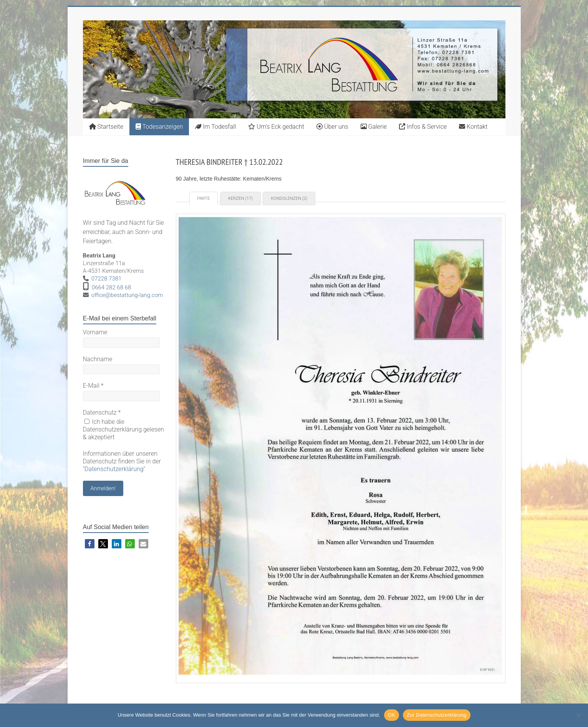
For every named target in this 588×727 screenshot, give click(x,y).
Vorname (95, 332)
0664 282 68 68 (112, 287)
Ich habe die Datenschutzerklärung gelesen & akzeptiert (124, 429)
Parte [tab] (204, 198)
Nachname (98, 359)
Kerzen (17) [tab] (240, 198)
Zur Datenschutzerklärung (437, 715)
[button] (90, 544)
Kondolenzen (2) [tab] (289, 198)
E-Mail (93, 386)
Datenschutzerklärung (114, 469)
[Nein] (578, 715)
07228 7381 (107, 279)
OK (392, 715)
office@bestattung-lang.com (127, 295)
